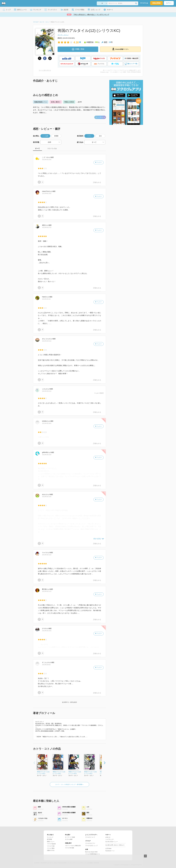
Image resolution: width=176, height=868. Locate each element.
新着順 (56, 136)
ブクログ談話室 (51, 844)
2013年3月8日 (46, 665)
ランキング (50, 837)
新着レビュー (51, 842)
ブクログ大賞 (51, 846)
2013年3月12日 (47, 555)
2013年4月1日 (46, 299)
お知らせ (108, 837)
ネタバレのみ (52, 148)
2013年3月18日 (47, 423)
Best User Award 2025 (91, 852)
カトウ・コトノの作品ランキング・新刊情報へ (69, 784)
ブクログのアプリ (90, 843)
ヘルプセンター (110, 839)
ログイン (169, 3)
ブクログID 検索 (69, 848)
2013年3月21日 (47, 391)
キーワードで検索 (70, 837)
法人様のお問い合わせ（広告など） (115, 845)
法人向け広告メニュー (112, 842)
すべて (37, 148)
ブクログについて (90, 837)
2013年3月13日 (47, 455)
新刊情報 (49, 839)
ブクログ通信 (51, 848)
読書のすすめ (51, 850)
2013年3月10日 (47, 631)
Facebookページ (110, 851)
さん (46, 157)
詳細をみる (97, 182)
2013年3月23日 (47, 160)
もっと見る (100, 117)
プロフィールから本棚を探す (73, 846)
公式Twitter (108, 848)
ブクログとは (144, 3)
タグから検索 (69, 839)
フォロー (99, 162)
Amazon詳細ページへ (120, 49)
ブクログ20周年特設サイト (93, 854)
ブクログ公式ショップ (91, 846)
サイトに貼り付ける (45, 70)
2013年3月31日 (47, 341)
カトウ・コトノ (63, 35)
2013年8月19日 (47, 193)
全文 (100, 136)
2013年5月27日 (47, 227)
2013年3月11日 (47, 591)
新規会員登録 (156, 3)
